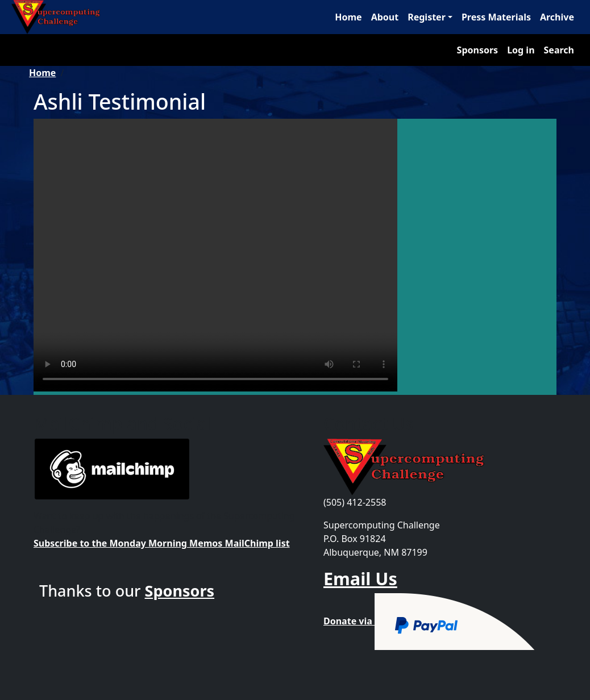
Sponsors (478, 50)
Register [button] (427, 17)
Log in (521, 50)
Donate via (429, 621)
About (385, 17)
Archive (557, 17)
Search (559, 50)
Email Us (360, 578)
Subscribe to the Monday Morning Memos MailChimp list (162, 543)
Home (348, 17)
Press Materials (496, 17)
